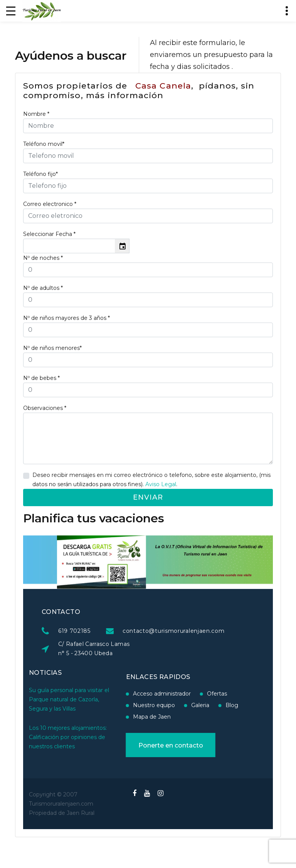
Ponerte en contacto (140, 745)
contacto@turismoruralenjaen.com (227, 631)
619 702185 (128, 631)
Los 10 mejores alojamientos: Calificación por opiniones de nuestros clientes (68, 719)
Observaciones (45, 408)
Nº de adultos (43, 288)
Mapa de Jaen (121, 717)
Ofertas (187, 694)
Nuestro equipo (124, 705)
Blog (201, 705)
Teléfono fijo (40, 174)
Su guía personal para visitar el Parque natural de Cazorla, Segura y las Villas (69, 681)
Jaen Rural (81, 813)
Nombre (36, 114)
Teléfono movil (44, 144)
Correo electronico (50, 204)
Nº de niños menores (52, 348)
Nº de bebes (41, 378)
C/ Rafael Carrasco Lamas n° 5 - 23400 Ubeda (147, 649)
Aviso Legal (161, 484)
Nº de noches (43, 258)
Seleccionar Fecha (49, 234)
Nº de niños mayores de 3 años (66, 318)
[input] (69, 246)
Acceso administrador (131, 694)
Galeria (170, 705)
